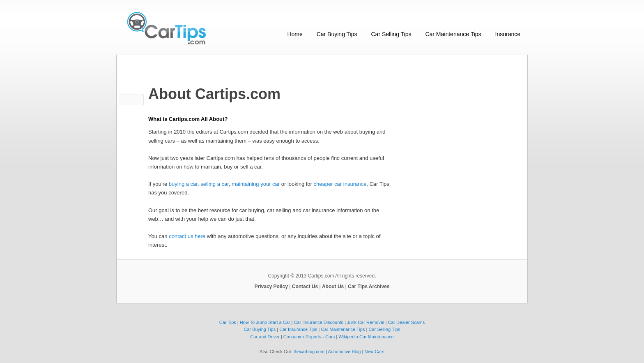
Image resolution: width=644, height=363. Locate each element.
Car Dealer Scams (406, 322)
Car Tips (228, 322)
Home (295, 34)
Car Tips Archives (369, 287)
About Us (333, 287)
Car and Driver (265, 337)
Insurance (508, 34)
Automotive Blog (344, 351)
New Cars (374, 351)
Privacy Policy (271, 287)
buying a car (183, 184)
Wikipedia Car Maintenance (366, 337)
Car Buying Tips (337, 34)
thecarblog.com (309, 351)
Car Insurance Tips (298, 329)
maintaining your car (256, 184)
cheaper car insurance (340, 184)
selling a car (215, 184)
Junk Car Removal (366, 322)
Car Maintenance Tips (453, 34)
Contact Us (305, 287)
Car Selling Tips (391, 34)
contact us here (187, 236)
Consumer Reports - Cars (309, 337)
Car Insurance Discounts (318, 322)
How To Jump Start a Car (265, 322)
